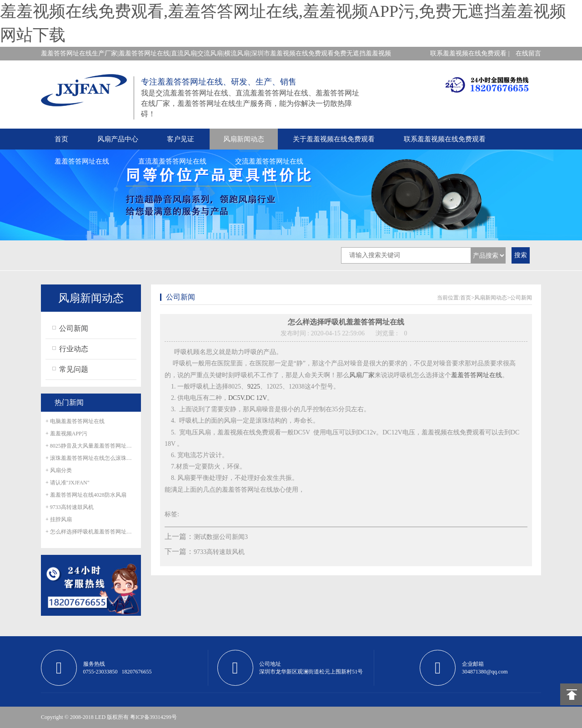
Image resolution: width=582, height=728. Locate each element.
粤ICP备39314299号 (153, 717)
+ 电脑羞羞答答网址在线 (75, 421)
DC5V (236, 398)
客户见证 (181, 139)
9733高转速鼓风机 (219, 552)
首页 (61, 139)
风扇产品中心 (118, 139)
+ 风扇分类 (59, 470)
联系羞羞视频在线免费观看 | (470, 53)
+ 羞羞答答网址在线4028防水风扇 (86, 495)
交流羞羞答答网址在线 (269, 161)
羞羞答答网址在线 (82, 161)
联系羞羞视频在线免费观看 (445, 139)
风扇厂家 (362, 375)
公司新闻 (74, 328)
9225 (254, 386)
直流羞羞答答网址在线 (172, 161)
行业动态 (74, 349)
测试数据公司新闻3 (221, 537)
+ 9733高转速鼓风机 (70, 507)
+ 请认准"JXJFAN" (68, 483)
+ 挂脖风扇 (59, 519)
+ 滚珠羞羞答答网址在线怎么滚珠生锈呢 (91, 458)
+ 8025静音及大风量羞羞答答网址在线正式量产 (91, 446)
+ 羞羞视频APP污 (66, 434)
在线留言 (528, 53)
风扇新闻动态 (244, 139)
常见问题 (74, 369)
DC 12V (256, 398)
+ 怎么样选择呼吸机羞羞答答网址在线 (91, 532)
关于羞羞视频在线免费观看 (334, 139)
